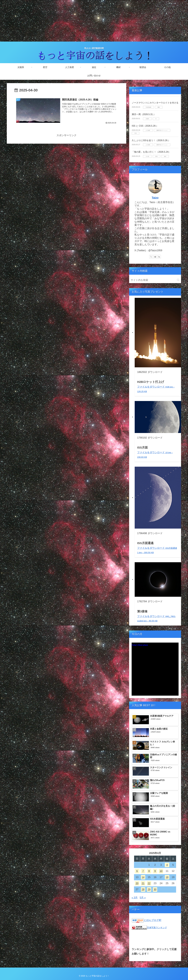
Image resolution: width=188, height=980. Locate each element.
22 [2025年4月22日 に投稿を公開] (149, 883)
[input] (155, 280)
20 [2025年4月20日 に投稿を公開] (137, 883)
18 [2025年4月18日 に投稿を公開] (167, 877)
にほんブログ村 (153, 920)
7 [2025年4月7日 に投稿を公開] (143, 871)
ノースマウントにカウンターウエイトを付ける (155, 103)
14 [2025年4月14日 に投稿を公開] (143, 877)
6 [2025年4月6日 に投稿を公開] (137, 871)
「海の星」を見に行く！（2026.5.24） (151, 152)
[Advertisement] (94, 21)
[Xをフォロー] (151, 257)
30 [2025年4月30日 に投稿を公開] (155, 889)
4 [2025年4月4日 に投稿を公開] (167, 865)
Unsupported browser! (155, 671)
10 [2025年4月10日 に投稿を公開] (161, 871)
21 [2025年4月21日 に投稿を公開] (143, 883)
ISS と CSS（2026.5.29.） (145, 126)
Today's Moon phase (140, 645)
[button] (178, 280)
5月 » (143, 898)
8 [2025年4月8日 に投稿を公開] (149, 871)
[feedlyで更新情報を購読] (155, 257)
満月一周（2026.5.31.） (144, 114)
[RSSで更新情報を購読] (159, 257)
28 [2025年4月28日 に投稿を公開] (143, 889)
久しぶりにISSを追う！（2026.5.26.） (151, 140)
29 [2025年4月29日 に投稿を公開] (149, 889)
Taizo (155, 198)
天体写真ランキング (157, 928)
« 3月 (135, 898)
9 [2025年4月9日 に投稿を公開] (155, 871)
